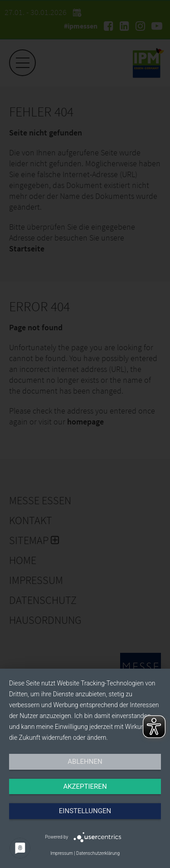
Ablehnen (85, 762)
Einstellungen (85, 811)
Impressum (62, 853)
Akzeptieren (85, 786)
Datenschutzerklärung (98, 853)
